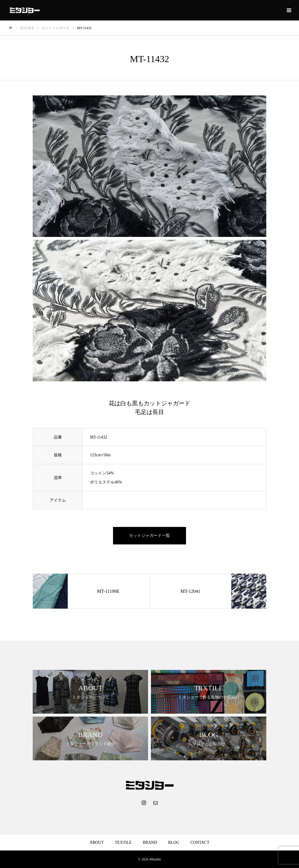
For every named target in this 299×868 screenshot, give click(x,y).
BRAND (150, 842)
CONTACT (200, 842)
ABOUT (97, 842)
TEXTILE (123, 842)
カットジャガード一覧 (149, 536)
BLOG (174, 842)
